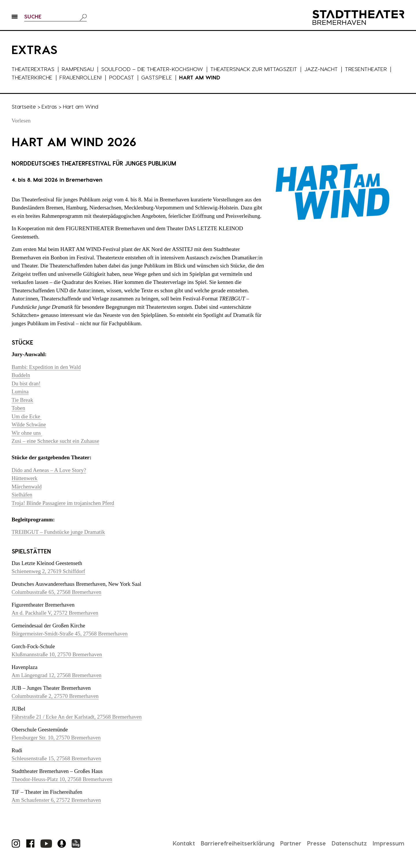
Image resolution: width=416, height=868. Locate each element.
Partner (290, 843)
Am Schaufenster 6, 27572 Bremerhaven (56, 800)
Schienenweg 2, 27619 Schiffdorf (48, 571)
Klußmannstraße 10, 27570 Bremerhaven (57, 654)
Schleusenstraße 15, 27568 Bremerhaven (56, 758)
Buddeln (21, 375)
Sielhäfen (22, 495)
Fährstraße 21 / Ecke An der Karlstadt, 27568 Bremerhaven (77, 717)
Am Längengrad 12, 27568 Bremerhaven (57, 675)
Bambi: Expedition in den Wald (46, 367)
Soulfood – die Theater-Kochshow (152, 69)
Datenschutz (349, 843)
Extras (49, 106)
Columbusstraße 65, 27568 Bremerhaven (56, 592)
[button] (15, 18)
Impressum (389, 843)
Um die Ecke (27, 416)
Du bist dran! (26, 383)
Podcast (121, 77)
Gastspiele (157, 77)
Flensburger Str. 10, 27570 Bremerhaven (56, 738)
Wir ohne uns (27, 433)
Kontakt (182, 843)
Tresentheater (366, 69)
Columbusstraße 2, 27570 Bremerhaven (55, 696)
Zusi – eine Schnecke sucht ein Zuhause (55, 441)
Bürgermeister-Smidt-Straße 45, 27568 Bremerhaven (70, 634)
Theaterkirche (32, 77)
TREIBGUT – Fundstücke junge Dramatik (58, 532)
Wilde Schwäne (29, 424)
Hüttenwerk (25, 478)
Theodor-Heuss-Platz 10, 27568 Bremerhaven (62, 779)
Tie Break (22, 400)
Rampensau (78, 69)
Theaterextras (33, 69)
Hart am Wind (200, 77)
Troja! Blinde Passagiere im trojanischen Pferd (63, 503)
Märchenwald (27, 487)
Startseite (24, 106)
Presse (316, 843)
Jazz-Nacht (321, 69)
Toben (18, 408)
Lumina (20, 392)
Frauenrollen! (81, 77)
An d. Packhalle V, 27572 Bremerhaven (55, 613)
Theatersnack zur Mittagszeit (254, 69)
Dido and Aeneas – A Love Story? (49, 470)
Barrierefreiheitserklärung (237, 843)
